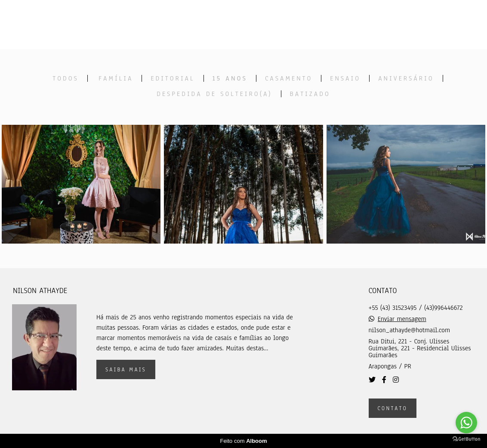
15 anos (230, 78)
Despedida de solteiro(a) (214, 94)
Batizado (310, 94)
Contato (408, 24)
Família (116, 78)
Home (191, 24)
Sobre (359, 24)
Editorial (173, 78)
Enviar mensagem (402, 319)
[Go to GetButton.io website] (466, 439)
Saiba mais (126, 369)
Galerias (307, 24)
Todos (66, 78)
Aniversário (406, 78)
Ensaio (345, 78)
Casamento (289, 78)
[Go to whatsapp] (466, 423)
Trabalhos (245, 24)
